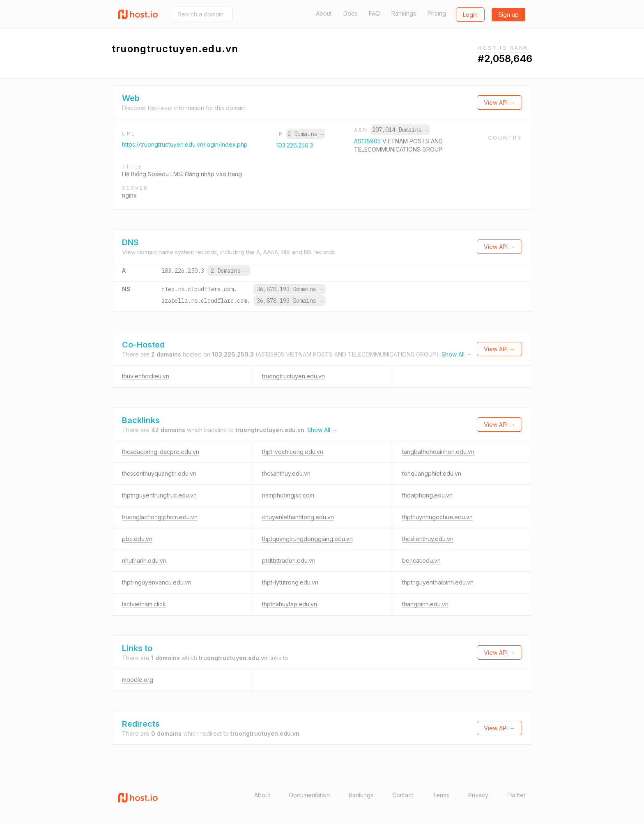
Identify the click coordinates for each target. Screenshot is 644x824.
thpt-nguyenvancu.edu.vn (157, 582)
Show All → (457, 354)
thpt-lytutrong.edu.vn (290, 582)
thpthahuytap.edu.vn (290, 604)
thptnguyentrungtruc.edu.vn (159, 495)
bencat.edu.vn (421, 560)
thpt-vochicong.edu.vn (293, 452)
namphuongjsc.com (288, 495)
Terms (441, 795)
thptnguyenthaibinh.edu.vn (438, 582)
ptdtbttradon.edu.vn (289, 560)
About (324, 13)
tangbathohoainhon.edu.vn (438, 452)
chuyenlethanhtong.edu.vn (298, 517)
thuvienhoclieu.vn (146, 376)
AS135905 (368, 141)
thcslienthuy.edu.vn (428, 539)
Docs (350, 13)
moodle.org (138, 680)
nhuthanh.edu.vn (144, 560)
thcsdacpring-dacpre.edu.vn (161, 452)
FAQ (374, 13)
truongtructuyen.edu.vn (293, 376)
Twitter (516, 795)
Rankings (404, 13)
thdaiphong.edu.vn (427, 495)
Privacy (478, 795)
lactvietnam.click (144, 604)
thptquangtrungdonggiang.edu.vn (307, 539)
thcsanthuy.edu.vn (286, 473)
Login (470, 15)
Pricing (437, 13)
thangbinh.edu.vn (425, 604)
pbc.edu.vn (137, 539)
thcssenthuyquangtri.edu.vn (159, 473)
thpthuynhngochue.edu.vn (437, 517)
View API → (499, 102)
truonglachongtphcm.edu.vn (160, 517)
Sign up (508, 15)
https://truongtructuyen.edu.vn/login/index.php (185, 144)
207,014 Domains (400, 130)
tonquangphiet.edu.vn (432, 473)
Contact (403, 795)
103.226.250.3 (295, 145)
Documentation (309, 795)
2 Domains (306, 134)
